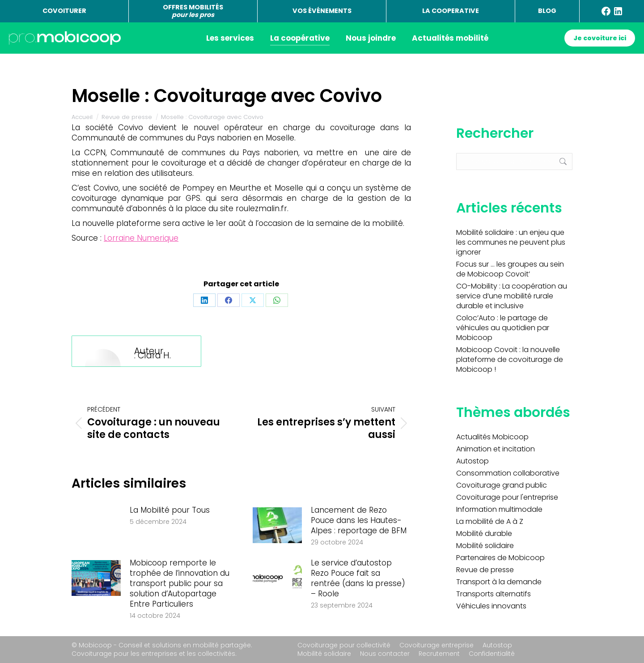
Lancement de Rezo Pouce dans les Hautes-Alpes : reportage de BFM (359, 521)
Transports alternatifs (494, 594)
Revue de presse (485, 570)
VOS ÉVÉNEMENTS (322, 11)
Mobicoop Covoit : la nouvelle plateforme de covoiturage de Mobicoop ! (510, 360)
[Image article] (96, 525)
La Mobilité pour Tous (170, 510)
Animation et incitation (496, 449)
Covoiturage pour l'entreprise (507, 497)
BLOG (547, 11)
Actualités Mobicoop (492, 437)
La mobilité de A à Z (490, 522)
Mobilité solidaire (485, 546)
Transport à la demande (499, 582)
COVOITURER (64, 11)
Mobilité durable (484, 534)
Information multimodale (499, 510)
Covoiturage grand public (502, 485)
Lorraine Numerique (141, 238)
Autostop (472, 461)
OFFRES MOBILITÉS (193, 11)
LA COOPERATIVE (451, 11)
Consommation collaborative (508, 473)
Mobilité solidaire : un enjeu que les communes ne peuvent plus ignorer (511, 242)
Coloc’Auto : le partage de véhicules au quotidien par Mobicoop (503, 328)
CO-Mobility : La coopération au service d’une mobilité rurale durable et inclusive (512, 296)
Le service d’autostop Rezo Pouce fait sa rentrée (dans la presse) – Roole (358, 578)
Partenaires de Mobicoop (500, 558)
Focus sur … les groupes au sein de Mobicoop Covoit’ (510, 269)
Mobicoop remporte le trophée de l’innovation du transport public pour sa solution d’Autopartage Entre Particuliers (180, 584)
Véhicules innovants (491, 606)
